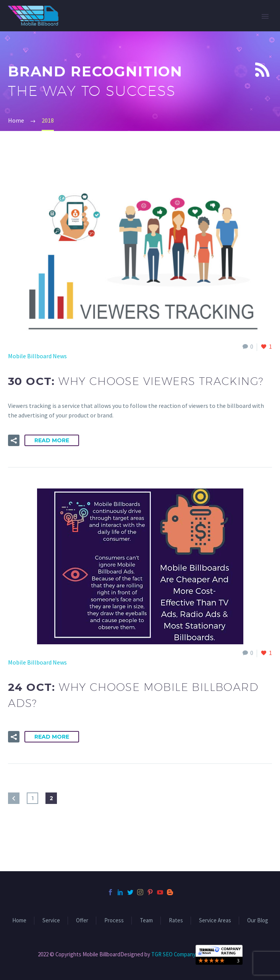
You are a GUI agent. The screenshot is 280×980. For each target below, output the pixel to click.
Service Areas (215, 921)
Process (114, 921)
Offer (82, 921)
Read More (52, 440)
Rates (176, 921)
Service (51, 921)
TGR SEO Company (173, 954)
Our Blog (258, 921)
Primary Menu (265, 16)
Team (146, 921)
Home (19, 921)
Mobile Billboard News (37, 356)
